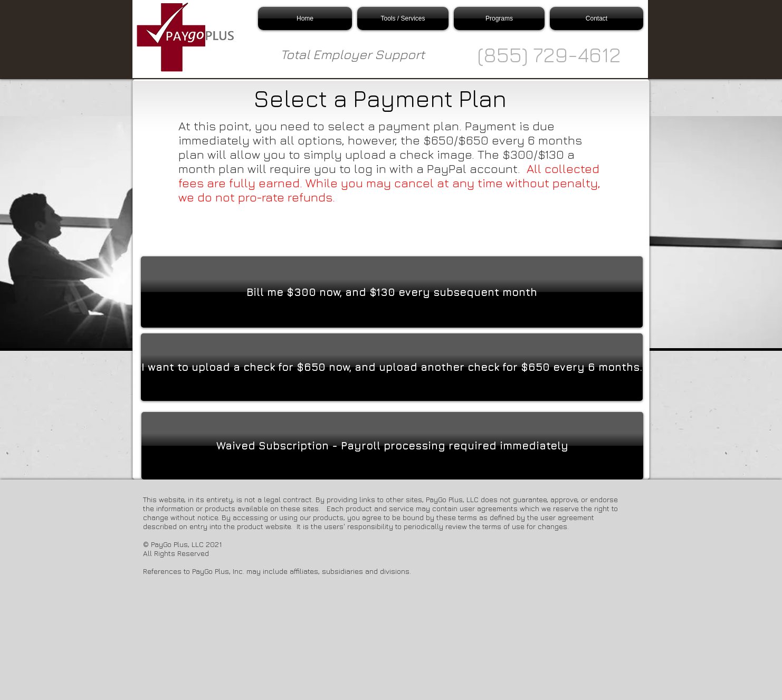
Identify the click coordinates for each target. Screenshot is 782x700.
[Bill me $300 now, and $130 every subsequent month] (392, 292)
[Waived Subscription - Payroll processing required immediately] (392, 446)
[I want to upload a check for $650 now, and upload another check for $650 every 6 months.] (392, 367)
